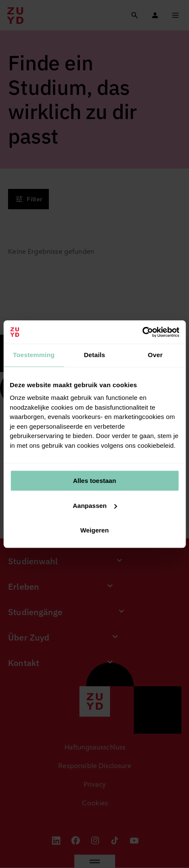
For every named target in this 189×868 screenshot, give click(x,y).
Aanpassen (95, 506)
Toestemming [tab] (34, 355)
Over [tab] (155, 355)
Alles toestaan (95, 481)
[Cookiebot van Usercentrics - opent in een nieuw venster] (142, 332)
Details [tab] (94, 355)
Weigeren (94, 530)
